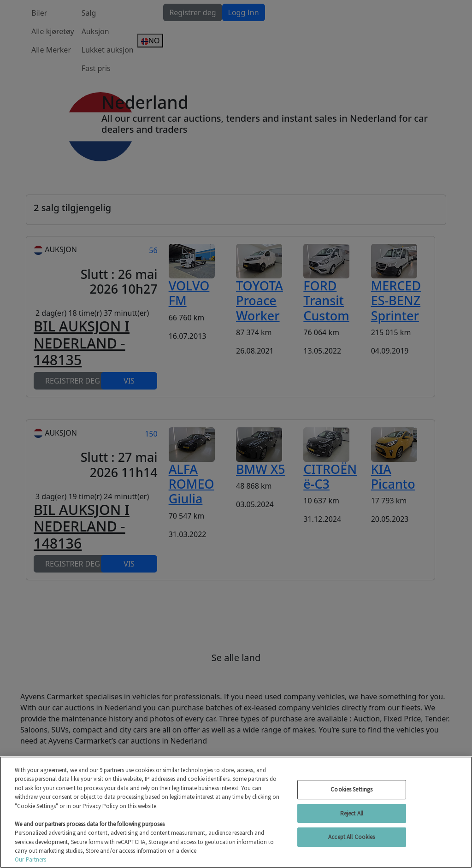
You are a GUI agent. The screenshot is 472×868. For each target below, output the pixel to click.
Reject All (352, 813)
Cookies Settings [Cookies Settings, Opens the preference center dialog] (351, 789)
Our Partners (31, 859)
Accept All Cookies (351, 837)
